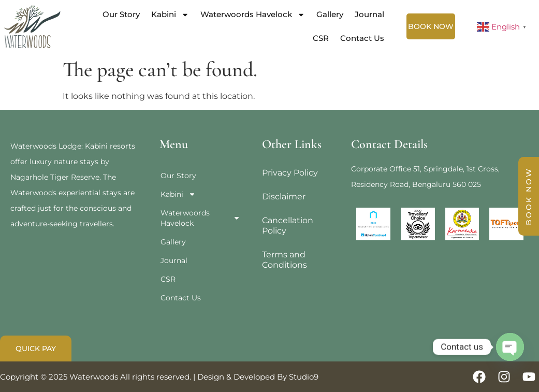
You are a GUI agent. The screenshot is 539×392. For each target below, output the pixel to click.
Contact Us (362, 38)
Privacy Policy (290, 173)
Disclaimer (284, 197)
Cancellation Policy (288, 226)
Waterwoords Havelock (253, 15)
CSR (321, 38)
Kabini (170, 15)
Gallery (330, 14)
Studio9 (304, 377)
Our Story (121, 14)
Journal (369, 14)
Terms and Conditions (285, 260)
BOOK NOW (529, 196)
